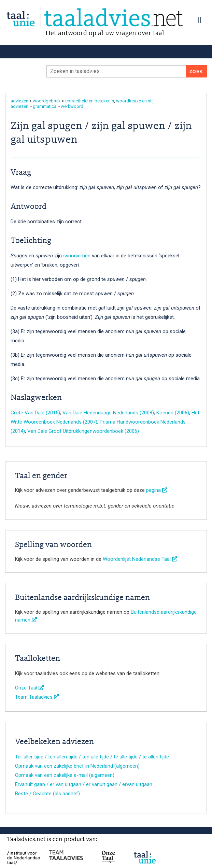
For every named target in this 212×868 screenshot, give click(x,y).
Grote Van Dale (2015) (35, 413)
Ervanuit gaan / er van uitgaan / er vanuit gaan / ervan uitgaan (84, 784)
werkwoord (72, 106)
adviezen (19, 101)
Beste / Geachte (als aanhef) (47, 794)
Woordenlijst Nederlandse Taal (140, 559)
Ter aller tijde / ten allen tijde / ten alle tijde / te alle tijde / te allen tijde (92, 757)
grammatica (45, 106)
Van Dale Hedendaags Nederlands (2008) (108, 413)
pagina (157, 490)
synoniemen (77, 256)
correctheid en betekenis (90, 101)
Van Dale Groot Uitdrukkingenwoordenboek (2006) (83, 431)
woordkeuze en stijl (135, 101)
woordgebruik (47, 101)
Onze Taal (29, 688)
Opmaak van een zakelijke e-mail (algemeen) (65, 775)
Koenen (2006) (173, 413)
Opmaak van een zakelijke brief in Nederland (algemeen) (77, 766)
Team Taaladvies (37, 697)
